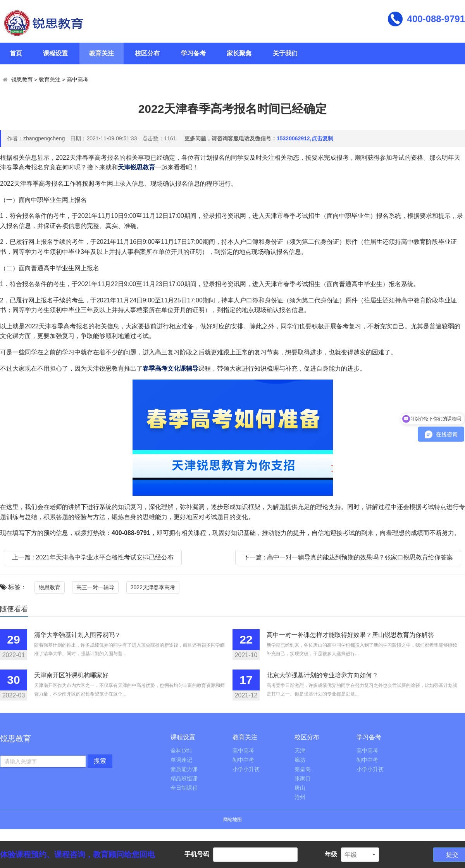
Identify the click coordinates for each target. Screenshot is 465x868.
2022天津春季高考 (153, 587)
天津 (300, 751)
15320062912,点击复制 (305, 138)
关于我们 (285, 53)
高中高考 (77, 80)
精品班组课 (184, 779)
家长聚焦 (239, 53)
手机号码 (197, 854)
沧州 (300, 797)
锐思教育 (22, 80)
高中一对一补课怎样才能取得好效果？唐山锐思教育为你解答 (350, 635)
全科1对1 (181, 751)
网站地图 (232, 820)
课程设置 (55, 53)
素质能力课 (184, 769)
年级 (331, 854)
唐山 (300, 788)
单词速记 (181, 760)
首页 (16, 53)
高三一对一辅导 (95, 587)
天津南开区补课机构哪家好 (71, 675)
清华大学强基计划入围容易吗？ (77, 635)
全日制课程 (184, 788)
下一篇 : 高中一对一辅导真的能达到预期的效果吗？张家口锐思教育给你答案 (348, 557)
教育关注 (102, 53)
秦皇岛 (303, 769)
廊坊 (300, 760)
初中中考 (243, 760)
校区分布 (147, 53)
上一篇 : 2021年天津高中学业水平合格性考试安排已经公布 (93, 557)
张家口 (303, 779)
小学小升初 (246, 769)
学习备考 (193, 53)
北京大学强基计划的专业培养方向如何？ (322, 675)
